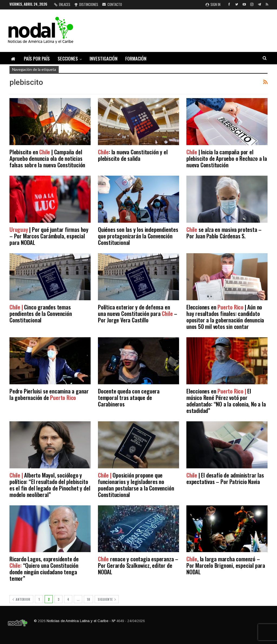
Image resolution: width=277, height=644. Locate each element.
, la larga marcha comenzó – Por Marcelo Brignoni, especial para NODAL (226, 565)
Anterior (21, 599)
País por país (37, 59)
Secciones (68, 59)
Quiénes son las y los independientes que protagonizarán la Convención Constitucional (138, 236)
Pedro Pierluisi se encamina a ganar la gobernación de (49, 394)
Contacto (112, 4)
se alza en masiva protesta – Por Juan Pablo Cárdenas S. (224, 233)
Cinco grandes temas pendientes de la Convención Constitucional (41, 313)
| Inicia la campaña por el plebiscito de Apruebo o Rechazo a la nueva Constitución (227, 158)
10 (88, 599)
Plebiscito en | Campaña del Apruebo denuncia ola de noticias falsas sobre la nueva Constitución (47, 158)
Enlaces (62, 4)
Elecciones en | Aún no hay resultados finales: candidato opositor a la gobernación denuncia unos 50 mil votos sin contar (225, 317)
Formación (136, 59)
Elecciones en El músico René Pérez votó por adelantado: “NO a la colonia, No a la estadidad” (226, 401)
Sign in (213, 4)
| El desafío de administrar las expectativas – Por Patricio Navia (225, 478)
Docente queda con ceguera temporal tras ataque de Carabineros (129, 397)
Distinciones (86, 4)
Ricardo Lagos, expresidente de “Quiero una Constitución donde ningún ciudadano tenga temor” (44, 568)
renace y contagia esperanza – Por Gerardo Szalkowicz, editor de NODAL (138, 565)
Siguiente (107, 599)
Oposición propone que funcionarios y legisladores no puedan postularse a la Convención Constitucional (136, 485)
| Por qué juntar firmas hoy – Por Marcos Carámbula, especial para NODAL (49, 236)
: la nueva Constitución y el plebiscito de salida (133, 155)
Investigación (103, 59)
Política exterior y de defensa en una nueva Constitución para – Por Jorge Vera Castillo (138, 313)
